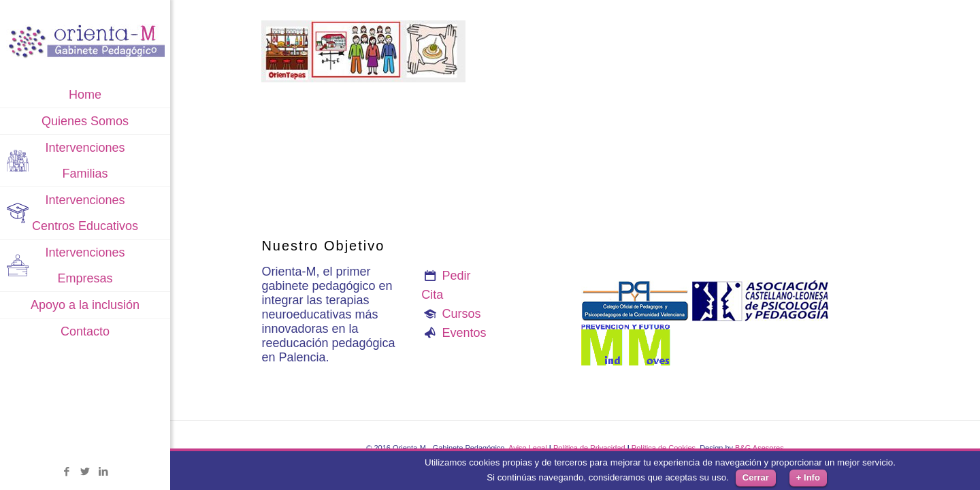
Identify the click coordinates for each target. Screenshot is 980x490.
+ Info (808, 477)
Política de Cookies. (665, 448)
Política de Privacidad (589, 448)
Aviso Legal (528, 448)
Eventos (464, 333)
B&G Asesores (759, 448)
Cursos (462, 314)
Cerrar (756, 477)
